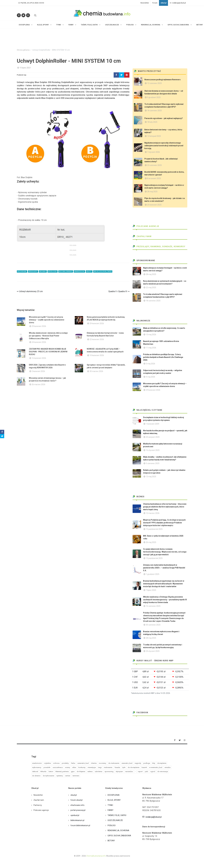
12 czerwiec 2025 (154, 83)
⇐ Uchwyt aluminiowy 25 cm (30, 291)
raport (140, 771)
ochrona (56, 763)
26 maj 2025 (151, 542)
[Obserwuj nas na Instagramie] (28, 15)
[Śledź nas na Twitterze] (23, 15)
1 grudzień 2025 (153, 574)
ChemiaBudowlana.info (96, 856)
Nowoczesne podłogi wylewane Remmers (163, 80)
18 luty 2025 (152, 122)
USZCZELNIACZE (115, 820)
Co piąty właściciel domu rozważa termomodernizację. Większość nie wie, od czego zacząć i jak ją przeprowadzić (165, 552)
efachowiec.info (77, 805)
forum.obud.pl (76, 800)
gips (73, 771)
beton (51, 771)
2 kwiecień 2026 (38, 371)
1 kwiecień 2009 (153, 424)
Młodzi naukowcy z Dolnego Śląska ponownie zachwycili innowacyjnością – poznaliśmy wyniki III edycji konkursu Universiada (165, 600)
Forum (155, 3)
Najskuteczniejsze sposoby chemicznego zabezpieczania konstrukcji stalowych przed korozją (164, 146)
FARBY (110, 810)
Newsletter (145, 3)
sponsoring (109, 771)
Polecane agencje (146, 226)
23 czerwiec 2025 (154, 165)
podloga (147, 763)
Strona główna (23, 50)
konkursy (82, 767)
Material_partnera (62, 771)
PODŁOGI (112, 825)
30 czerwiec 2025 (153, 625)
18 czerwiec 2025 (154, 111)
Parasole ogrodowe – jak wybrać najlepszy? (164, 118)
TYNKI (110, 805)
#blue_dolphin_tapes (103, 271)
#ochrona (22, 271)
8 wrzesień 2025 (154, 178)
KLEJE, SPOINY (114, 800)
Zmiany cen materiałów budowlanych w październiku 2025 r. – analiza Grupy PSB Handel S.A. (164, 568)
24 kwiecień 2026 (39, 342)
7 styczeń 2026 (153, 152)
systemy (60, 776)
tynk (124, 767)
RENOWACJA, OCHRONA (118, 830)
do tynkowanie (48, 776)
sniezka (168, 767)
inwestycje (92, 767)
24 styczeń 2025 (153, 651)
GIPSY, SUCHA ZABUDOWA (119, 836)
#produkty (33, 271)
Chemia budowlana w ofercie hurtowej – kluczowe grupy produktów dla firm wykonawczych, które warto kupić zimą (165, 507)
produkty (65, 763)
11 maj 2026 (151, 348)
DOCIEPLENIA (114, 795)
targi (100, 767)
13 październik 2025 (154, 558)
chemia (94, 763)
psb (146, 771)
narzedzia (129, 771)
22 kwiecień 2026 (97, 339)
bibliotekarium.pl (77, 820)
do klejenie (81, 771)
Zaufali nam (142, 236)
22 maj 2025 (151, 287)
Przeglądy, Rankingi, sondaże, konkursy (159, 247)
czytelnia (47, 763)
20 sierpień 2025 (153, 437)
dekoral (35, 771)
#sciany (43, 271)
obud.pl (74, 795)
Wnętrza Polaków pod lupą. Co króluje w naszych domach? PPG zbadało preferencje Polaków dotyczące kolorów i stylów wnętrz (164, 523)
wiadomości (37, 763)
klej (154, 763)
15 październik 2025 (154, 529)
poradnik (47, 767)
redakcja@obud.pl (178, 3)
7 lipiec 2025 (151, 590)
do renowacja (163, 771)
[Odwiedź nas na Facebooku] (19, 15)
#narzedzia (79, 271)
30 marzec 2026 (96, 371)
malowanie (108, 767)
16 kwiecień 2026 (39, 358)
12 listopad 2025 (154, 136)
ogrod (153, 771)
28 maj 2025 (152, 192)
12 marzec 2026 (153, 513)
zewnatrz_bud (127, 763)
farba (73, 763)
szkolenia (99, 771)
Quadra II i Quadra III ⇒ (119, 291)
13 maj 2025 (151, 477)
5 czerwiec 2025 (153, 463)
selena (90, 771)
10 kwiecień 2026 (97, 355)
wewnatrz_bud (83, 763)
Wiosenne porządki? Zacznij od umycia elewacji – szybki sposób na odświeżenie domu (47, 320)
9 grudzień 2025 (154, 97)
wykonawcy (37, 767)
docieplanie (162, 763)
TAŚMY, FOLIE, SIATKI (117, 815)
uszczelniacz (58, 767)
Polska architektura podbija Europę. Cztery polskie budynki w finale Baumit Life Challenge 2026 (163, 357)
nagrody (138, 763)
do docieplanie (134, 767)
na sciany (102, 763)
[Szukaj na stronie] (35, 15)
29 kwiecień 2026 (39, 326)
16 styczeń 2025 (153, 450)
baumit (144, 767)
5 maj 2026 (150, 364)
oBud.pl (163, 3)
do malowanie (114, 763)
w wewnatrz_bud (156, 767)
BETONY (111, 841)
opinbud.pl (75, 815)
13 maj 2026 (151, 335)
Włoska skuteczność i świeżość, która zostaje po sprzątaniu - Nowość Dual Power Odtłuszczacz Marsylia (48, 336)
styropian (119, 771)
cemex (68, 776)
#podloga (53, 271)
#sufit (89, 271)
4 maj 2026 (150, 377)
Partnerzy (38, 805)
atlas (74, 767)
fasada (117, 767)
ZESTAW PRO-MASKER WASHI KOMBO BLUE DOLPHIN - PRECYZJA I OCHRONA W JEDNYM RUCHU (48, 352)
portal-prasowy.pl (78, 810)
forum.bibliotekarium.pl (80, 825)
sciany (68, 767)
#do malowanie (66, 271)
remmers (76, 776)
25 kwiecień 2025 (154, 205)
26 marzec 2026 (38, 384)
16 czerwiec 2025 (153, 606)
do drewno (36, 776)
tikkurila (43, 771)
